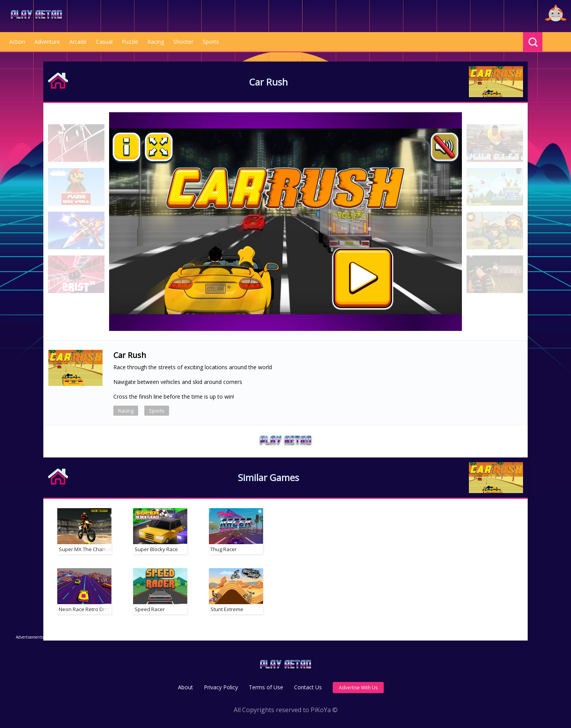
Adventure (47, 42)
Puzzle (130, 42)
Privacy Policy (221, 687)
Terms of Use (266, 687)
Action (17, 42)
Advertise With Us (358, 688)
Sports (211, 42)
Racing (156, 42)
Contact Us (308, 687)
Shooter (183, 42)
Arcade (78, 42)
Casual (104, 42)
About (185, 687)
